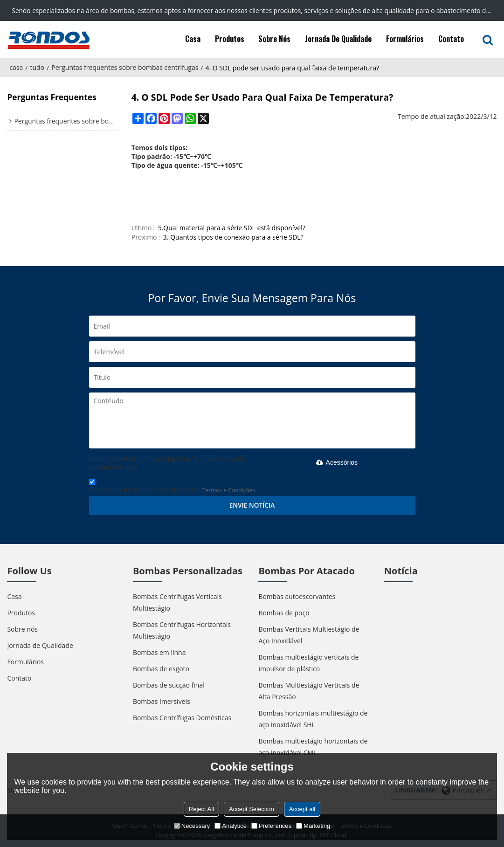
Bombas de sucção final (169, 685)
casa (16, 67)
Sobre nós (274, 39)
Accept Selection (252, 809)
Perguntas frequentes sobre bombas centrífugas (125, 67)
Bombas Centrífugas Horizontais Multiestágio (182, 630)
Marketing (313, 826)
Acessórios (335, 462)
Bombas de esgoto (161, 669)
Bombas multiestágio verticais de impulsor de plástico (308, 663)
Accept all (302, 809)
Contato (451, 39)
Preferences (271, 826)
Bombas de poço (284, 613)
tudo (37, 67)
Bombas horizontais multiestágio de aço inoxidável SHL (313, 719)
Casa (193, 39)
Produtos (230, 39)
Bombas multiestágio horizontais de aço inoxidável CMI (313, 747)
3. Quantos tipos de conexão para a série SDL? (233, 237)
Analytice (231, 826)
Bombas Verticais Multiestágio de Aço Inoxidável (309, 635)
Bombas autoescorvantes (297, 596)
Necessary (192, 826)
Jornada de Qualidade (338, 39)
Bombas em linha (159, 652)
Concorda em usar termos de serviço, (172, 487)
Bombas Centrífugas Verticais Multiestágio (177, 602)
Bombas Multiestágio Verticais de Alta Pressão (309, 691)
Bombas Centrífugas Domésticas (182, 718)
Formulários (405, 39)
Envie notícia (252, 505)
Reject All (201, 809)
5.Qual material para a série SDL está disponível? (232, 228)
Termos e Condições (229, 490)
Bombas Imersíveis (162, 701)
